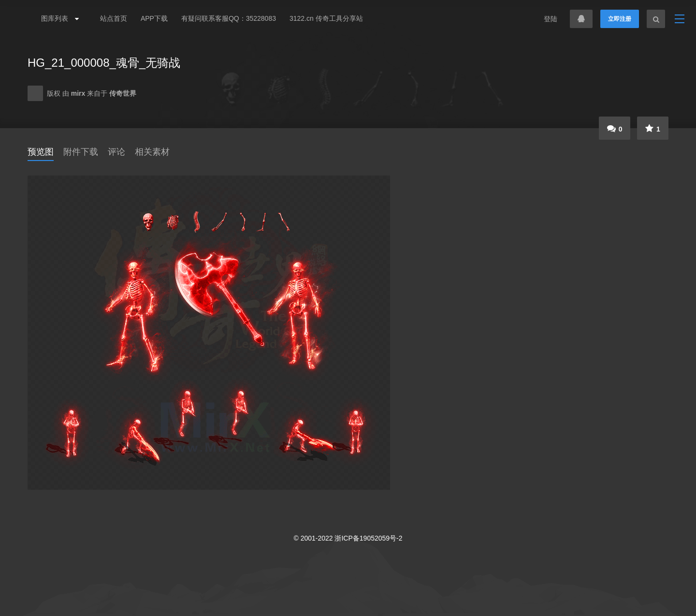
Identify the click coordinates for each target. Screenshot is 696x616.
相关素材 (152, 152)
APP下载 (154, 18)
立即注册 (620, 19)
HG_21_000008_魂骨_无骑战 (104, 63)
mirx (79, 93)
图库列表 (58, 18)
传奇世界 (123, 93)
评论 (116, 152)
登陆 (551, 19)
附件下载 (81, 152)
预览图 (41, 152)
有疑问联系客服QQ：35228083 (229, 18)
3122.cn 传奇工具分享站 (326, 18)
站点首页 (114, 18)
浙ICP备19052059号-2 (368, 538)
